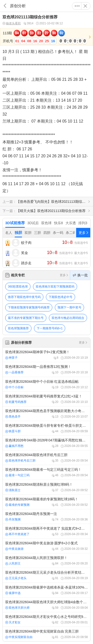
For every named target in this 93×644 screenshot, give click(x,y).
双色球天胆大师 (17, 608)
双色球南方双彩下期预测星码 (55, 287)
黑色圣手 (13, 417)
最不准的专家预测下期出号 (26, 318)
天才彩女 (13, 622)
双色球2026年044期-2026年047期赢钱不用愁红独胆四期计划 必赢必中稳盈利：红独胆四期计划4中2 (46, 443)
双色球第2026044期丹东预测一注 (46, 516)
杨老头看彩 (12, 23)
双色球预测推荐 (18, 328)
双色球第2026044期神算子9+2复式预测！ (46, 355)
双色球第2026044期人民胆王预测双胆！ (46, 560)
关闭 (85, 6)
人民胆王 (13, 563)
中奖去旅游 (14, 549)
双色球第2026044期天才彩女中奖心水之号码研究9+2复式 (46, 619)
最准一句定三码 (17, 475)
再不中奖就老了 (17, 534)
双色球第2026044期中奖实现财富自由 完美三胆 (46, 634)
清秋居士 (13, 490)
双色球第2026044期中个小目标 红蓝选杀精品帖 (46, 384)
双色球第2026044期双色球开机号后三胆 (46, 458)
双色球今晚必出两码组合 (68, 318)
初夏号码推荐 (16, 402)
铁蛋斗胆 (13, 431)
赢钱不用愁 (14, 446)
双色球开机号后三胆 (20, 461)
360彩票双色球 (18, 287)
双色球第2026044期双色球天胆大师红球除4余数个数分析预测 (46, 605)
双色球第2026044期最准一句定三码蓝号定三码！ (46, 472)
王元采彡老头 (16, 578)
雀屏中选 (13, 593)
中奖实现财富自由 (19, 637)
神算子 (11, 358)
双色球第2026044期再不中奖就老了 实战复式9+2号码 (46, 531)
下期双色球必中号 (61, 297)
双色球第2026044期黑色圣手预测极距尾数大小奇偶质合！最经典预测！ (46, 414)
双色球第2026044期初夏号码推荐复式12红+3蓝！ (46, 399)
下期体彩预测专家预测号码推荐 (29, 307)
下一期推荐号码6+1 (50, 328)
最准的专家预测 (17, 505)
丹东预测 (13, 519)
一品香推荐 (14, 372)
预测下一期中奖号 (69, 307)
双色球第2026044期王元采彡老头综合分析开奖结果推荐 (46, 575)
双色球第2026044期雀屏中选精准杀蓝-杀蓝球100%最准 (46, 590)
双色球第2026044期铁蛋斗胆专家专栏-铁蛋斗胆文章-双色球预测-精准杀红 (46, 428)
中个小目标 (14, 387)
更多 (77, 6)
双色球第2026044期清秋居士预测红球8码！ (46, 487)
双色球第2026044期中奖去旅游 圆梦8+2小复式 (46, 546)
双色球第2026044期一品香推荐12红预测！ (46, 369)
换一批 (80, 275)
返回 (5, 6)
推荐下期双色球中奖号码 (24, 297)
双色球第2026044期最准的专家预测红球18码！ (46, 502)
